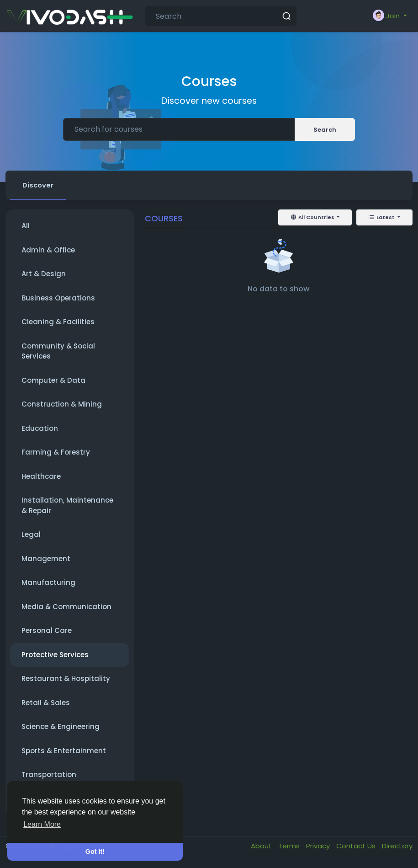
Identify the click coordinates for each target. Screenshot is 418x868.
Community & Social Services (58, 352)
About (262, 846)
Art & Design (44, 274)
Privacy (319, 846)
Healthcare (41, 477)
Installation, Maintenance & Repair (67, 506)
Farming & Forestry (56, 453)
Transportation (49, 775)
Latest (382, 218)
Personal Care (47, 631)
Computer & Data (53, 381)
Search (325, 130)
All (26, 226)
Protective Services (55, 655)
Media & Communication (66, 607)
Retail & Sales (46, 703)
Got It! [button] (95, 852)
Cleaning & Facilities (58, 322)
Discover (39, 185)
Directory (397, 846)
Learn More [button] (42, 824)
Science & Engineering (61, 727)
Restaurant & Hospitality (66, 679)
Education (40, 429)
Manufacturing (48, 583)
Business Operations (58, 298)
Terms (290, 846)
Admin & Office (48, 250)
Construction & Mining (62, 405)
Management (46, 559)
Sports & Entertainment (64, 751)
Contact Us (357, 846)
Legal (31, 535)
